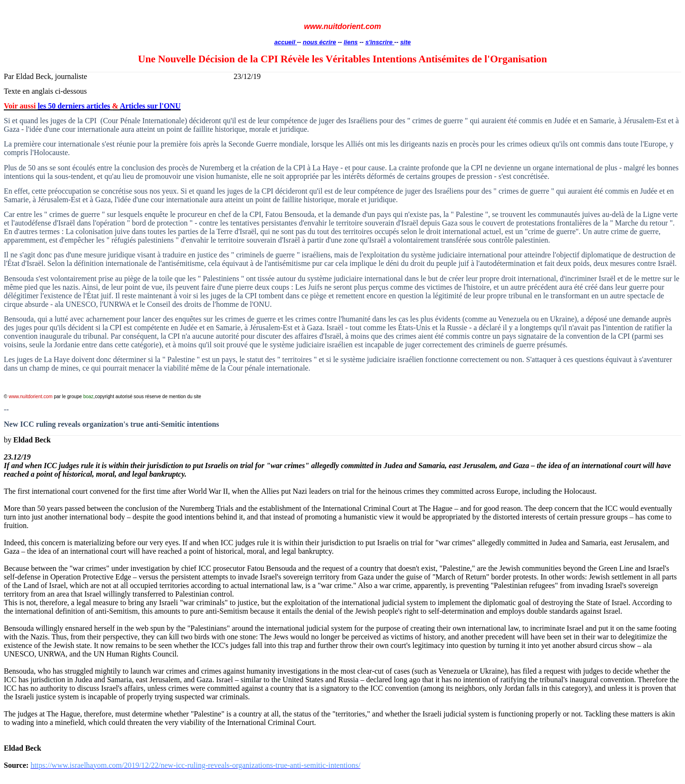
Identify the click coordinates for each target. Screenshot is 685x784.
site (405, 42)
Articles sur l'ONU (150, 106)
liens (351, 42)
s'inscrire (380, 42)
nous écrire (319, 42)
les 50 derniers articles (74, 106)
